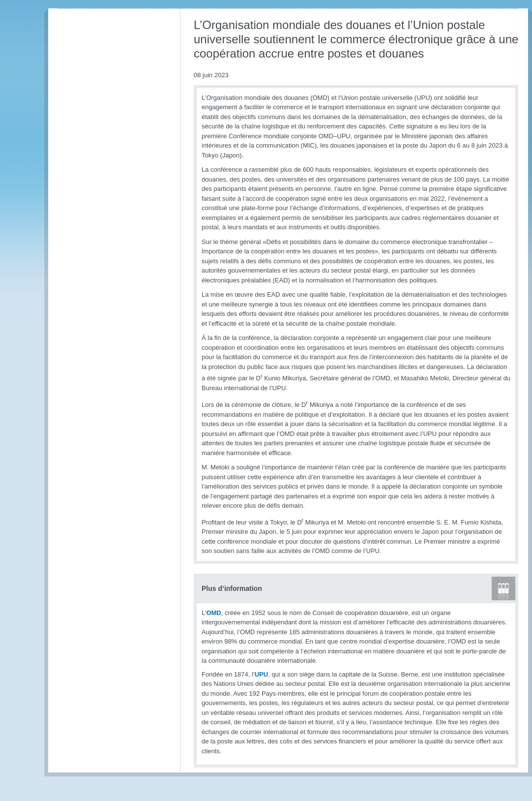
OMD (213, 613)
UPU (261, 674)
